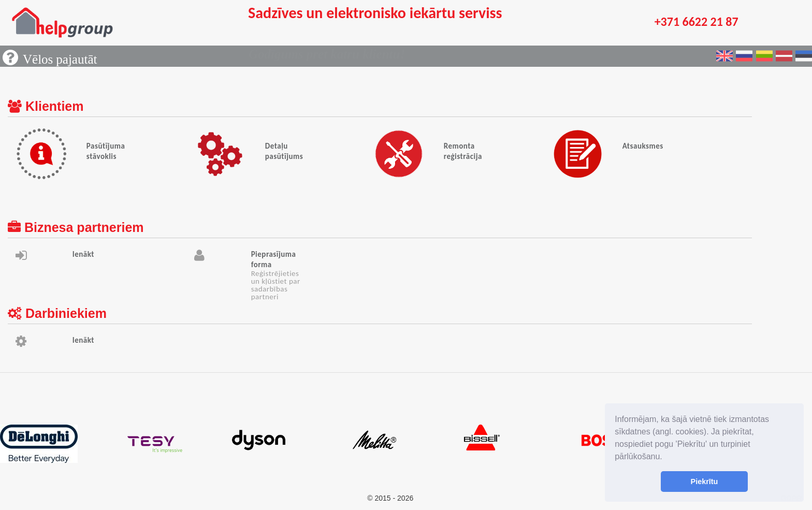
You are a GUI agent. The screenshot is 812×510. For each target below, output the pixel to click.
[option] (58, 444)
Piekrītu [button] (705, 482)
